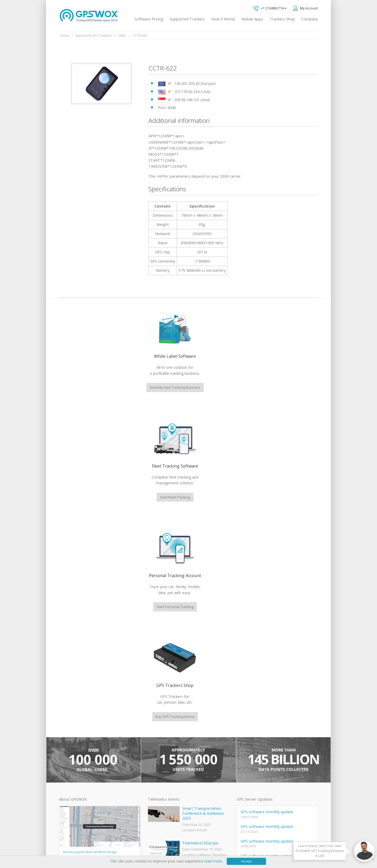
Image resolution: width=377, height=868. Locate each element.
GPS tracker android (163, 769)
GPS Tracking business (165, 760)
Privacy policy (72, 847)
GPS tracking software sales (281, 668)
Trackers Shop (282, 19)
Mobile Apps (252, 19)
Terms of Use (98, 847)
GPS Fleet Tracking (162, 751)
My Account (309, 8)
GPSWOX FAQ (158, 716)
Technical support (272, 690)
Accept (246, 861)
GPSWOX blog (158, 707)
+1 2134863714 (270, 9)
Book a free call (266, 733)
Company (310, 19)
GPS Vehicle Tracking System (170, 742)
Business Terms (160, 847)
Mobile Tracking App (163, 725)
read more (213, 861)
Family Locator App (162, 734)
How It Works (223, 19)
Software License (128, 847)
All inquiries (281, 711)
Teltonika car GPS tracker (167, 786)
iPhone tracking (159, 778)
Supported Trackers (187, 19)
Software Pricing (149, 19)
